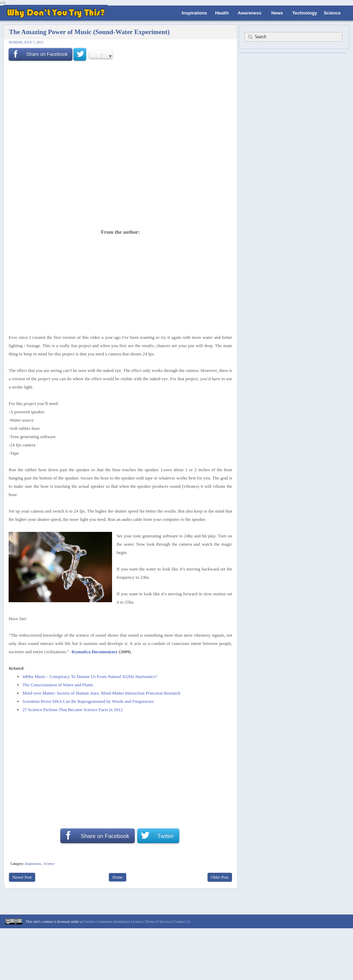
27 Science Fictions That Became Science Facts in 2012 (73, 710)
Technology (305, 13)
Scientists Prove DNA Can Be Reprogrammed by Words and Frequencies (88, 701)
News (277, 13)
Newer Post (22, 877)
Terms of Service (158, 921)
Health (222, 13)
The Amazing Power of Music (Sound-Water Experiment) (89, 32)
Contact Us (182, 921)
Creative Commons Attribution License (113, 921)
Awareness (250, 13)
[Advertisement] (118, 207)
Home (117, 877)
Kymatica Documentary (95, 652)
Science (332, 13)
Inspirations (194, 13)
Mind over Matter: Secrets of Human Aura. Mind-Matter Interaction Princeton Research (101, 693)
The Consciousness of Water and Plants (58, 685)
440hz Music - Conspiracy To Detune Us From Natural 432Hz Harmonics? (90, 676)
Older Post (220, 877)
